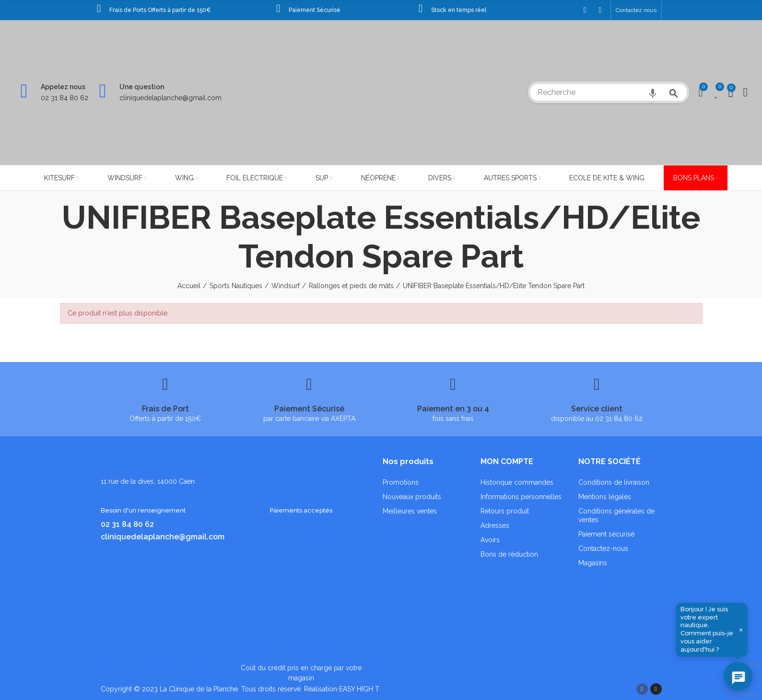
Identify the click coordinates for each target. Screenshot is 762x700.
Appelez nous (63, 87)
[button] (636, 10)
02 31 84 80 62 (64, 98)
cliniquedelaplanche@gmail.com (170, 98)
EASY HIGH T (359, 689)
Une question (142, 87)
